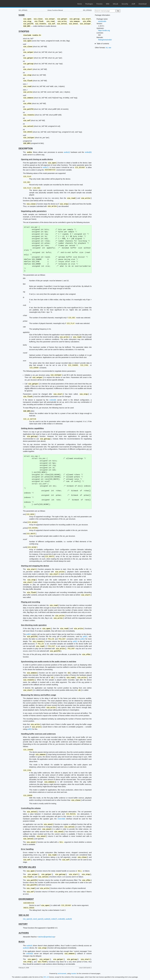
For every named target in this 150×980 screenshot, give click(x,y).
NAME (22, 15)
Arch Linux (13, 4)
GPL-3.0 (46, 977)
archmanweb (62, 973)
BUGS (22, 942)
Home (80, 4)
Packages (89, 4)
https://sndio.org (104, 30)
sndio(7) (46, 168)
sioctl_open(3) (38, 919)
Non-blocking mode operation (34, 625)
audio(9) (69, 919)
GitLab (115, 4)
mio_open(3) (28, 919)
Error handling (27, 849)
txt (107, 48)
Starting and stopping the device (35, 566)
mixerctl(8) (61, 819)
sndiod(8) (88, 152)
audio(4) (67, 152)
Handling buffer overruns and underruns (38, 734)
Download (143, 4)
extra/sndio (102, 21)
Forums (99, 4)
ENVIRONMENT (26, 899)
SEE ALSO (24, 915)
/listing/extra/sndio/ (105, 40)
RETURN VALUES (27, 867)
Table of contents (103, 44)
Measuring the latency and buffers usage (39, 695)
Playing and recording (31, 602)
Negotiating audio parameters (34, 211)
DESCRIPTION (26, 148)
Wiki (108, 4)
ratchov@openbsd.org (46, 937)
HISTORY (23, 924)
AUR (133, 4)
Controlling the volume (31, 808)
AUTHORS (24, 933)
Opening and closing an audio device (37, 159)
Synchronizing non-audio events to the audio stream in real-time (49, 661)
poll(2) (29, 634)
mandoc (74, 973)
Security (125, 4)
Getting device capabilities (32, 428)
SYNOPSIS (24, 31)
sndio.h (37, 35)
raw (110, 48)
